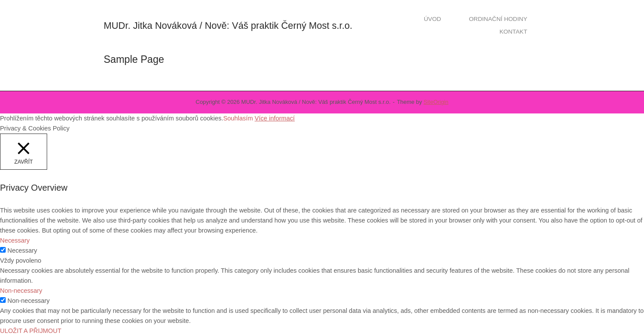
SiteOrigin (436, 102)
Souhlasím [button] (238, 118)
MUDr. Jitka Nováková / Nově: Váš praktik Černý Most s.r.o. (228, 26)
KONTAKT (513, 32)
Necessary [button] (15, 240)
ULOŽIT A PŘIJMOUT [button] (31, 331)
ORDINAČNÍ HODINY (498, 19)
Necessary (22, 250)
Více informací (275, 118)
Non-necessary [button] (21, 291)
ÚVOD (432, 19)
